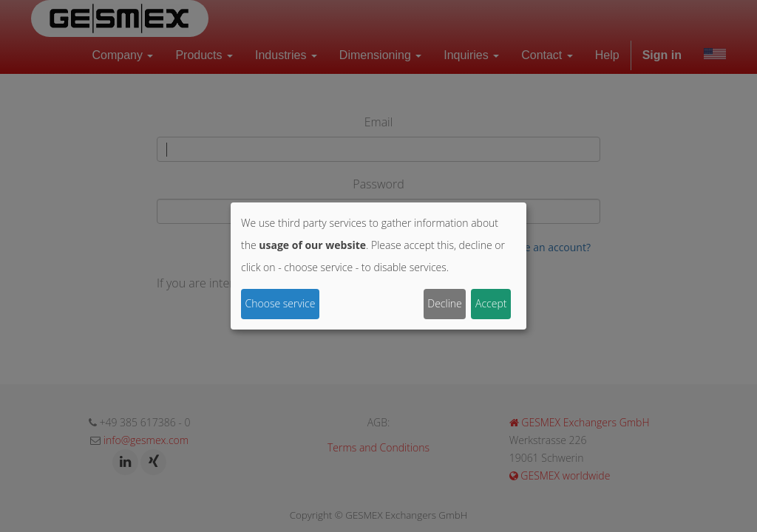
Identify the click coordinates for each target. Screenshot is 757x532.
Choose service (281, 303)
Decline (445, 303)
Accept (491, 303)
